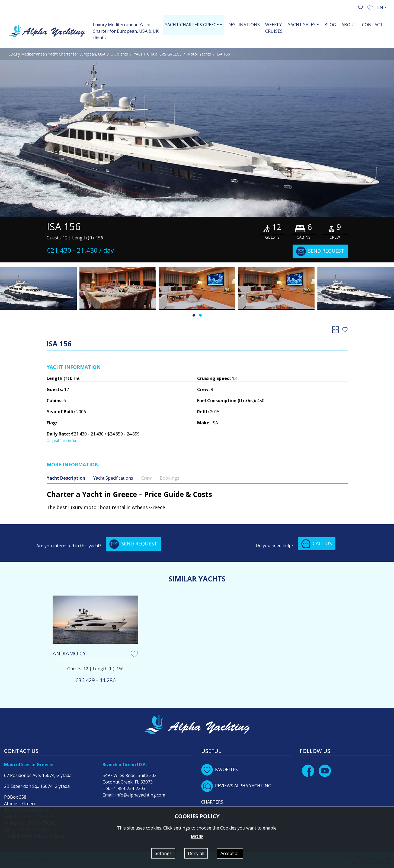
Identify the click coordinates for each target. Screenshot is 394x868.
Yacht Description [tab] (66, 478)
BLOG (330, 25)
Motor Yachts (199, 54)
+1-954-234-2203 (128, 788)
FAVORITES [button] (220, 769)
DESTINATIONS (244, 25)
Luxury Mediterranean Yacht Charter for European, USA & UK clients (126, 31)
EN (380, 7)
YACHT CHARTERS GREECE (158, 54)
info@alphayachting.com (140, 795)
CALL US (317, 544)
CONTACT (372, 25)
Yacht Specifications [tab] (113, 478)
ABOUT (349, 25)
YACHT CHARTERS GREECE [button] (192, 25)
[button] (370, 7)
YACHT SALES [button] (302, 25)
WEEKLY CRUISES (274, 28)
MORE (197, 837)
